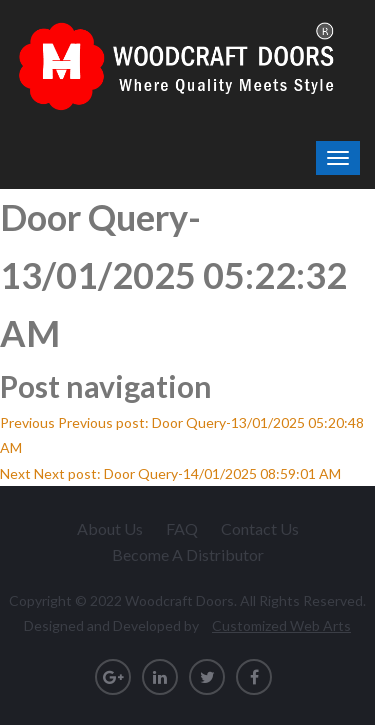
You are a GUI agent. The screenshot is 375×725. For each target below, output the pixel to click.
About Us (110, 528)
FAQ (182, 528)
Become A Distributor (188, 554)
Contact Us (260, 528)
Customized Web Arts (281, 625)
